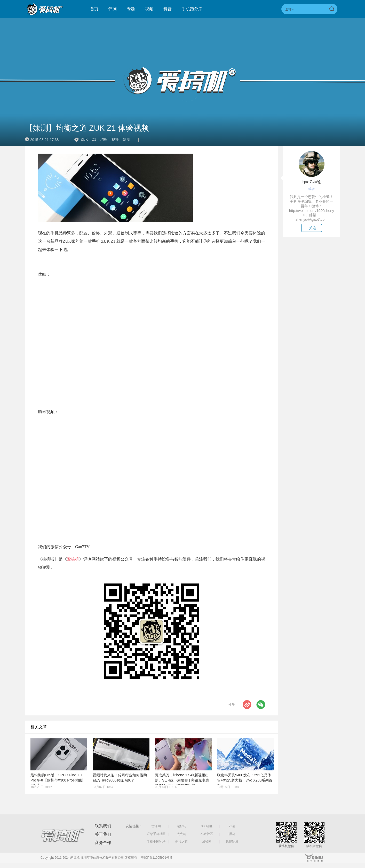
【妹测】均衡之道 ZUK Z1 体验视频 (87, 128)
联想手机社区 (156, 834)
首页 (94, 9)
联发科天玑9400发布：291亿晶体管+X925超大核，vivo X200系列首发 (245, 780)
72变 (232, 826)
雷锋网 (156, 826)
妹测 (126, 139)
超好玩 (181, 826)
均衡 (104, 139)
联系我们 (103, 826)
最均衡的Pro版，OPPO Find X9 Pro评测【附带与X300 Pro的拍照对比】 (57, 780)
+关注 (312, 228)
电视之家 (181, 842)
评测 (113, 9)
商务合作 (103, 843)
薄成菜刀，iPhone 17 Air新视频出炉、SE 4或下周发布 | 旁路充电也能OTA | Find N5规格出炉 (182, 780)
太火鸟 (181, 834)
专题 (131, 9)
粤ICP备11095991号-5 (156, 858)
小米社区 (207, 834)
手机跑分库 (192, 9)
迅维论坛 (232, 842)
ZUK (84, 139)
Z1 (94, 139)
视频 (149, 9)
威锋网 (207, 842)
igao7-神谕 (312, 182)
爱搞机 (73, 559)
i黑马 (232, 834)
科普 (168, 9)
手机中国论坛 (156, 842)
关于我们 (103, 834)
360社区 (207, 826)
